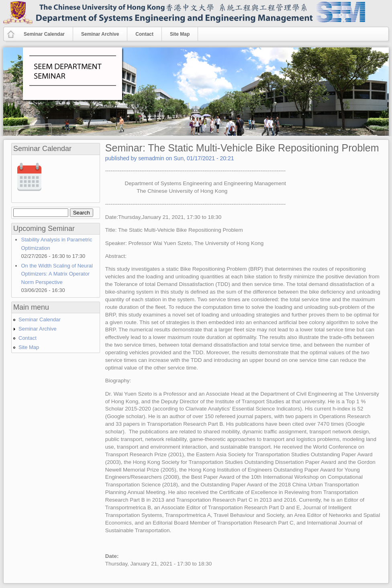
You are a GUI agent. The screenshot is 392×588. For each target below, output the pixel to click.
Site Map (180, 34)
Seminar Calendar (44, 34)
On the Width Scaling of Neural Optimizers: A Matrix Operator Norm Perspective (57, 274)
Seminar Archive (98, 34)
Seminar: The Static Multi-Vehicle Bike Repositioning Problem (242, 148)
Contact (144, 34)
